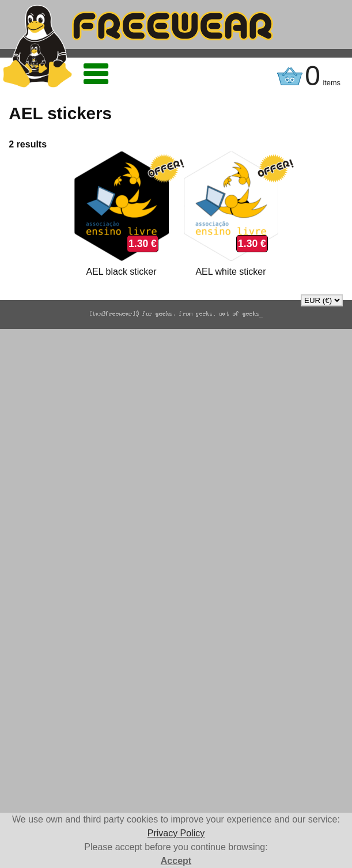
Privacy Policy (176, 833)
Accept (176, 861)
